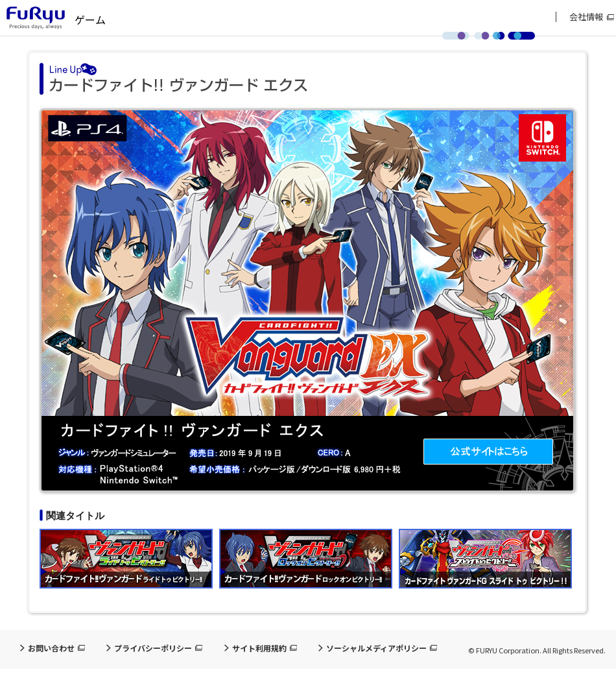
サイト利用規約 (259, 648)
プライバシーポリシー (153, 648)
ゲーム (90, 19)
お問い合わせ (51, 648)
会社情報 (586, 17)
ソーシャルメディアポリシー (376, 648)
